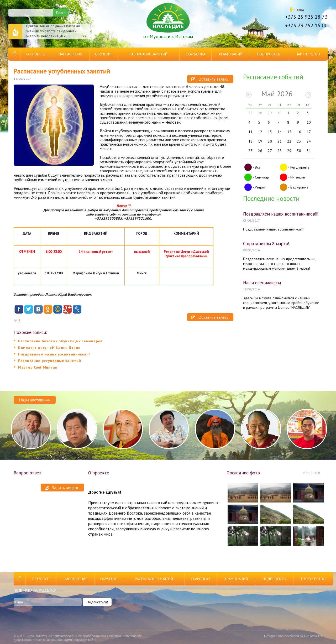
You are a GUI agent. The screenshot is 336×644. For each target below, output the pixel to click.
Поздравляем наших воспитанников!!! (54, 354)
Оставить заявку (210, 79)
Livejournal (77, 309)
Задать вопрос (62, 488)
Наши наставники (35, 400)
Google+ (67, 309)
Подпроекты (269, 54)
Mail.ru (58, 309)
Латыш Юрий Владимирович (68, 294)
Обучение (104, 54)
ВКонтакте (38, 309)
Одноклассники (48, 309)
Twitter (28, 309)
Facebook (19, 309)
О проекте (36, 54)
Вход (300, 10)
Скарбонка (195, 54)
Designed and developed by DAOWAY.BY (293, 636)
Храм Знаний (230, 54)
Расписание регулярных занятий (49, 361)
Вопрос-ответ (28, 473)
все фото (312, 473)
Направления (70, 54)
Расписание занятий (148, 54)
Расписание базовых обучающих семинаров (60, 341)
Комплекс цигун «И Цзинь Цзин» (49, 348)
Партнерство (308, 54)
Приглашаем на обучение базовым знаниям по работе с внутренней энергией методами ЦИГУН (48, 32)
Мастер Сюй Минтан (38, 367)
